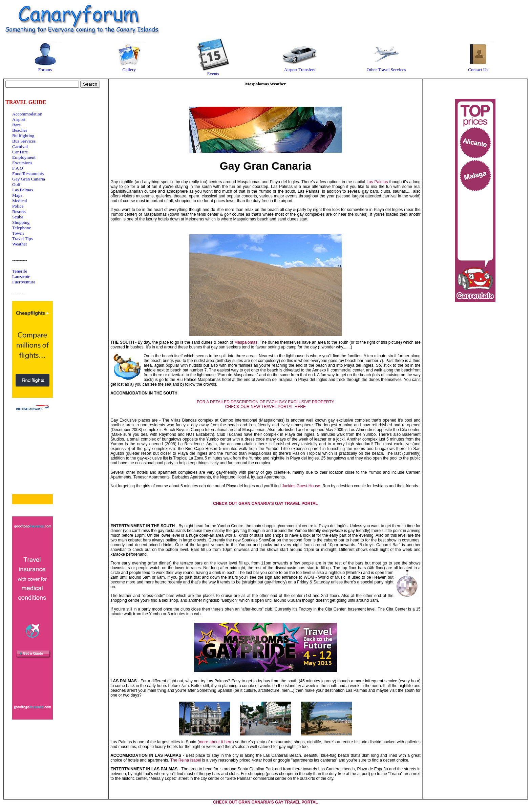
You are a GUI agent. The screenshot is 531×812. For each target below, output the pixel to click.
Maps (17, 195)
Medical (20, 201)
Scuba (18, 217)
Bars (16, 125)
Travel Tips (23, 239)
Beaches (20, 130)
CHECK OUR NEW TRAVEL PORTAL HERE (265, 407)
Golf (16, 184)
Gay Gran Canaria (29, 179)
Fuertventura (24, 282)
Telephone (22, 228)
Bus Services (24, 141)
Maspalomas (246, 342)
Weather (20, 244)
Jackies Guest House (301, 486)
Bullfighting (23, 136)
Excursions (22, 163)
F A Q (18, 168)
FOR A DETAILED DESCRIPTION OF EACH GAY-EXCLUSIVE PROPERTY (265, 402)
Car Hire (20, 152)
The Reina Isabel (186, 760)
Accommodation (27, 114)
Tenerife (20, 271)
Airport (19, 119)
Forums (45, 68)
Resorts (19, 211)
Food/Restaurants (28, 174)
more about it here (216, 742)
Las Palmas (23, 190)
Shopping (21, 222)
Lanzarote (21, 276)
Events (213, 72)
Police (18, 206)
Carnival (20, 146)
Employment (24, 157)
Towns (18, 233)
